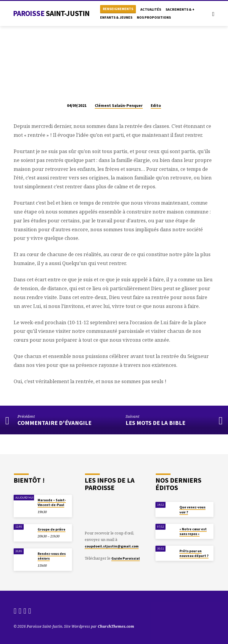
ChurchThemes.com (116, 626)
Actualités (151, 9)
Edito (156, 106)
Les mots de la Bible (155, 423)
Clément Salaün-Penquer (119, 106)
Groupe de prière (52, 529)
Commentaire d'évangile (54, 423)
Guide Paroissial (126, 558)
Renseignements (118, 9)
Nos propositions (154, 17)
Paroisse (51, 13)
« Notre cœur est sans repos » (193, 531)
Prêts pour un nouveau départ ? (194, 553)
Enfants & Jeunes (116, 17)
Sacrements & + (180, 9)
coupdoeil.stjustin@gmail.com (112, 546)
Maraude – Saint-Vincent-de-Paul (52, 502)
